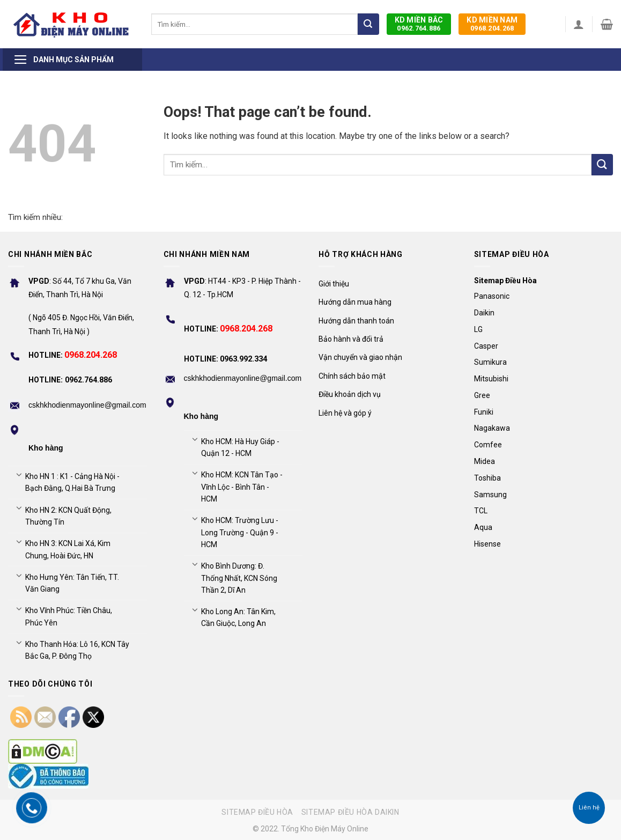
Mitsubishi (491, 379)
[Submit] (368, 24)
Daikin (484, 313)
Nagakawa (492, 428)
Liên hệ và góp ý (345, 413)
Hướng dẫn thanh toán (356, 321)
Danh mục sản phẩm (64, 60)
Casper (486, 346)
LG (478, 329)
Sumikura (490, 362)
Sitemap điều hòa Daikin (350, 812)
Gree (482, 395)
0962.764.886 (419, 24)
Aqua (483, 527)
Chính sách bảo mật (352, 376)
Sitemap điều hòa (257, 812)
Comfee (488, 445)
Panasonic (492, 296)
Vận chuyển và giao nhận (360, 357)
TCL (481, 511)
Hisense (487, 544)
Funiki (484, 412)
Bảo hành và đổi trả (351, 339)
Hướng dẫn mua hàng (355, 302)
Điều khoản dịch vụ (350, 394)
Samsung (490, 495)
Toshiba (487, 478)
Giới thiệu (334, 284)
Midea (485, 461)
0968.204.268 (492, 24)
